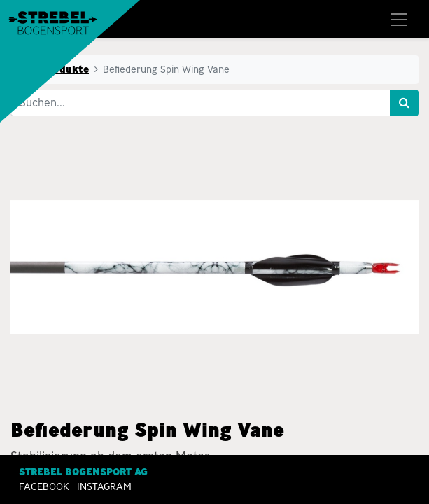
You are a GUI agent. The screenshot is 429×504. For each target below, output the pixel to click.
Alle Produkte (54, 69)
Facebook (44, 486)
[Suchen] (404, 103)
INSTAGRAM (104, 486)
